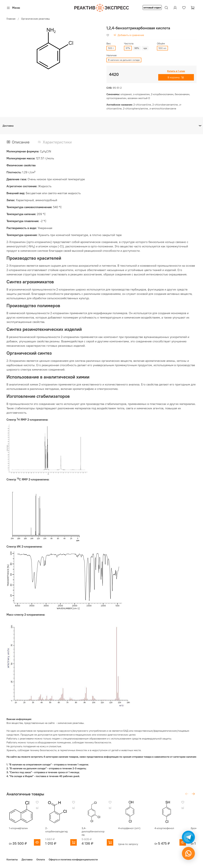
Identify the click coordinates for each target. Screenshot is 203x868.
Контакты (12, 859)
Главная (11, 19)
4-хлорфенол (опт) (135, 831)
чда (145, 48)
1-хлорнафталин (16, 831)
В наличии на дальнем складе (124, 60)
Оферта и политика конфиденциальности (73, 859)
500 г (111, 48)
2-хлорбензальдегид (58, 831)
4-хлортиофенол (172, 831)
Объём (161, 44)
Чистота (129, 44)
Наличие (112, 55)
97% (128, 48)
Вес (109, 44)
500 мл (162, 48)
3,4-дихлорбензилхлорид (97, 832)
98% (137, 48)
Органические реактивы (35, 19)
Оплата (41, 859)
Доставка (27, 859)
